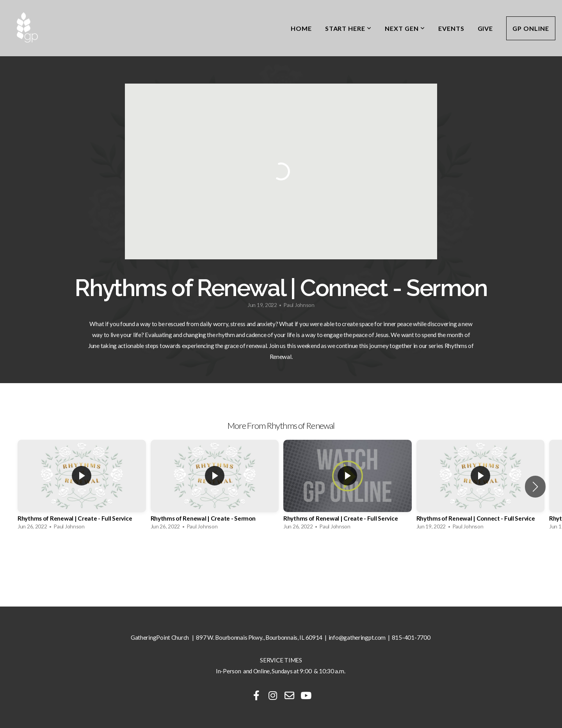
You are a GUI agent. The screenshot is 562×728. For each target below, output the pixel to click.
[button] (535, 487)
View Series (281, 556)
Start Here (349, 28)
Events (451, 28)
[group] (82, 487)
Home (301, 28)
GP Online (531, 28)
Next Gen (405, 28)
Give (486, 28)
